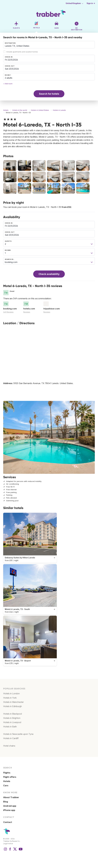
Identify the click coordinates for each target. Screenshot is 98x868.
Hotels (7, 781)
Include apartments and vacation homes (22, 52)
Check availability (49, 274)
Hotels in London (11, 693)
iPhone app (9, 810)
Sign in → (91, 3)
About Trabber (11, 797)
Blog (6, 802)
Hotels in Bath (10, 727)
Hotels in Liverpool (12, 722)
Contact (8, 822)
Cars (6, 785)
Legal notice (8, 844)
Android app (10, 806)
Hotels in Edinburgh (13, 706)
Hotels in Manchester (13, 702)
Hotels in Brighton (12, 718)
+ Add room (8, 84)
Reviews (27, 312)
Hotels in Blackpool (13, 714)
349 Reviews (8, 312)
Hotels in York (10, 698)
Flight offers (10, 777)
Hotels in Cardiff (11, 738)
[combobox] (49, 45)
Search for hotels (49, 94)
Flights (7, 773)
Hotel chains (9, 746)
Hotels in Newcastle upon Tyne (18, 734)
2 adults (9, 78)
